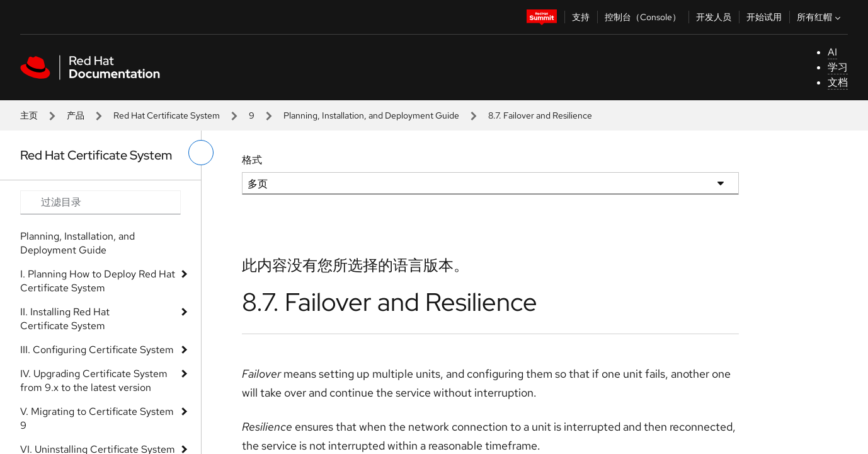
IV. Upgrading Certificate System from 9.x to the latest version (94, 381)
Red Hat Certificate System (167, 115)
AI (832, 52)
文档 (838, 82)
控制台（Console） (643, 17)
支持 (581, 17)
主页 (29, 115)
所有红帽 (820, 17)
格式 (252, 160)
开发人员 (714, 17)
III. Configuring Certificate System (97, 350)
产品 (76, 115)
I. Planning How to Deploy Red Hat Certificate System (98, 281)
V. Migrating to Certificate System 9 (97, 418)
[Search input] (100, 202)
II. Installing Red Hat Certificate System (65, 319)
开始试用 (764, 17)
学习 (838, 67)
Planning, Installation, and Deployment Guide (371, 115)
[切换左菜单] (201, 153)
